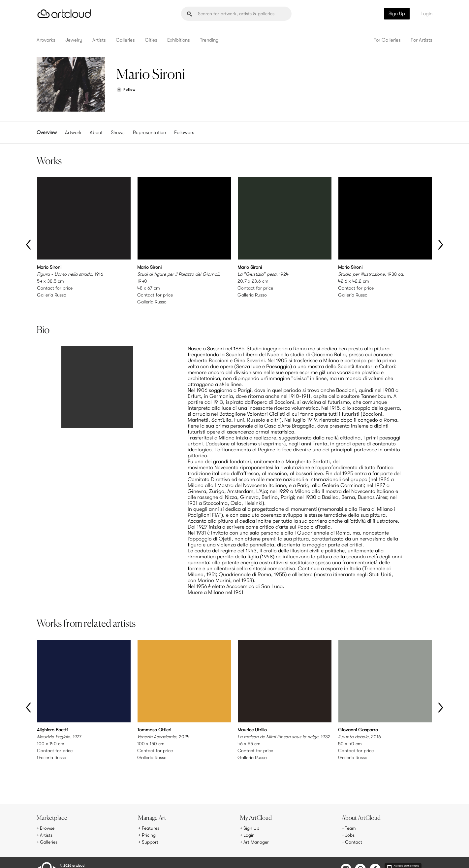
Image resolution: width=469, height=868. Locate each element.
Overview (47, 132)
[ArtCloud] (64, 14)
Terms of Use (70, 855)
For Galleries (387, 40)
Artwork (73, 132)
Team (350, 815)
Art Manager (256, 828)
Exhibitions (179, 40)
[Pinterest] (360, 856)
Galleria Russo (52, 295)
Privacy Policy (95, 855)
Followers (184, 132)
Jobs (350, 821)
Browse (47, 815)
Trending (209, 40)
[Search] (236, 14)
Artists (99, 40)
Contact (354, 828)
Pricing (149, 821)
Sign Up (397, 14)
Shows (118, 132)
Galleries (125, 40)
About (96, 132)
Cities (151, 40)
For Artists (422, 40)
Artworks (46, 40)
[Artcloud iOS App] (403, 855)
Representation (149, 132)
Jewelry (74, 40)
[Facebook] (375, 856)
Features (151, 815)
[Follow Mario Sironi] (126, 90)
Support (150, 828)
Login (426, 14)
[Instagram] (346, 856)
